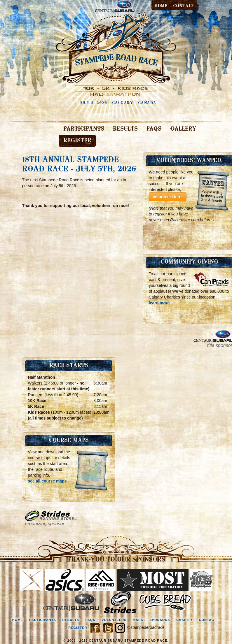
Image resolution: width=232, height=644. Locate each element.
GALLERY (183, 129)
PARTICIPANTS (84, 129)
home (18, 620)
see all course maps (47, 481)
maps (138, 620)
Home (161, 6)
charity (184, 620)
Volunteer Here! (168, 197)
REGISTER (77, 141)
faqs (90, 620)
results (71, 620)
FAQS (154, 129)
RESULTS (125, 129)
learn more (159, 303)
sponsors (160, 620)
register (78, 628)
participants (43, 620)
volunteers (114, 620)
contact (184, 6)
